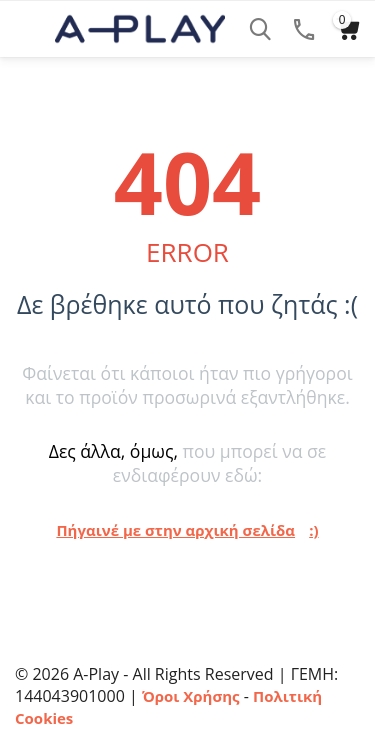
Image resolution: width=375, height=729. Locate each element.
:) (313, 530)
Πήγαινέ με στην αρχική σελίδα (175, 530)
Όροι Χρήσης (191, 696)
